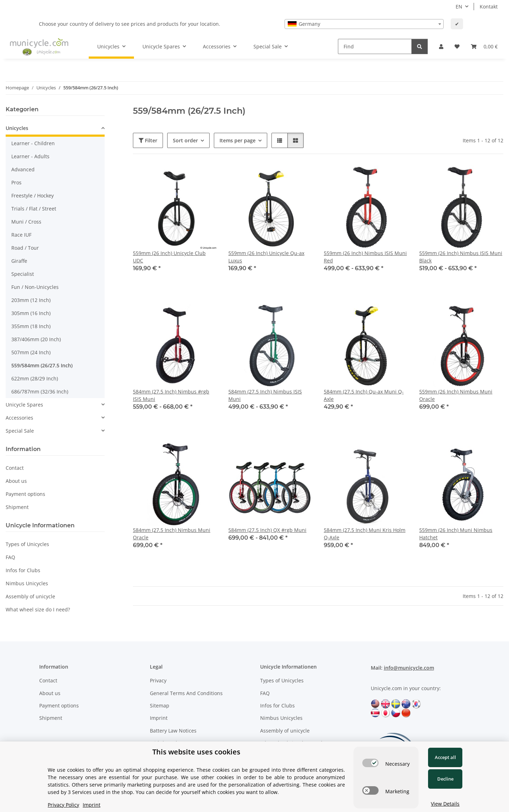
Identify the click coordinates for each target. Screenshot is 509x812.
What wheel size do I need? (38, 609)
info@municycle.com (409, 668)
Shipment (17, 507)
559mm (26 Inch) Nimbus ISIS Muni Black (461, 257)
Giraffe (19, 261)
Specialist (23, 274)
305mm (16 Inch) (31, 313)
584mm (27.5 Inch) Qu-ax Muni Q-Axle (364, 395)
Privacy (158, 680)
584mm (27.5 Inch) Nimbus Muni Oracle (172, 534)
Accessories (19, 418)
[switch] (370, 763)
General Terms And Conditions (186, 693)
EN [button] (459, 7)
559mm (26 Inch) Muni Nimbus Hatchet (456, 534)
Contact (15, 468)
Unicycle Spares (24, 405)
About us (16, 481)
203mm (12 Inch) (31, 300)
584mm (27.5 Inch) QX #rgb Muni (267, 530)
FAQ (10, 557)
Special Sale (20, 431)
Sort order (185, 140)
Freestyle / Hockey (33, 195)
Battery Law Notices (173, 731)
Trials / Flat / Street (34, 209)
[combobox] (364, 24)
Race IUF (21, 235)
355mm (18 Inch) (31, 326)
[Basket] (484, 46)
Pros (16, 182)
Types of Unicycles (27, 544)
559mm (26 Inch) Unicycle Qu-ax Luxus (266, 257)
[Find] (375, 46)
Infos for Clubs (23, 570)
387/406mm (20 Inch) (36, 339)
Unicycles (17, 128)
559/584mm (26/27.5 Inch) (42, 365)
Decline (445, 779)
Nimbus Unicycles (27, 583)
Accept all (445, 757)
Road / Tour (25, 248)
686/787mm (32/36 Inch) (40, 392)
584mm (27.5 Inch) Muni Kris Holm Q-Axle (365, 534)
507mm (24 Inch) (31, 352)
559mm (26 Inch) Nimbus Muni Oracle (456, 395)
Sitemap (160, 706)
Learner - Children (33, 143)
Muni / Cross (26, 222)
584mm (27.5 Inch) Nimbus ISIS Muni (265, 395)
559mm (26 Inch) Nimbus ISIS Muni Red (365, 257)
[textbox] (364, 24)
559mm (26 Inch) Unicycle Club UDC (169, 257)
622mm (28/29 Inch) (35, 378)
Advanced (23, 169)
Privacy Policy (63, 805)
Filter (148, 140)
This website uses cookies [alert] (196, 752)
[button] (441, 46)
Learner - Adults (30, 156)
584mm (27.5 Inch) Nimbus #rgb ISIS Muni (171, 395)
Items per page (238, 140)
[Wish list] (457, 46)
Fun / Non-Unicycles (35, 287)
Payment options (25, 494)
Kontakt (489, 7)
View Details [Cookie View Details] (445, 804)
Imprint (159, 718)
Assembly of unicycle (30, 596)
